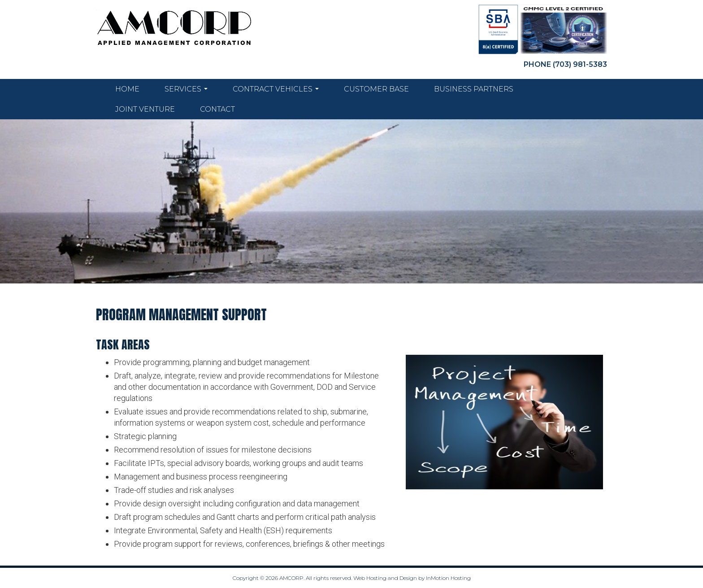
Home (127, 89)
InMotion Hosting (448, 578)
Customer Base (376, 89)
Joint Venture (145, 109)
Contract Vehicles (276, 91)
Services (186, 91)
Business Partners (474, 89)
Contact (217, 109)
